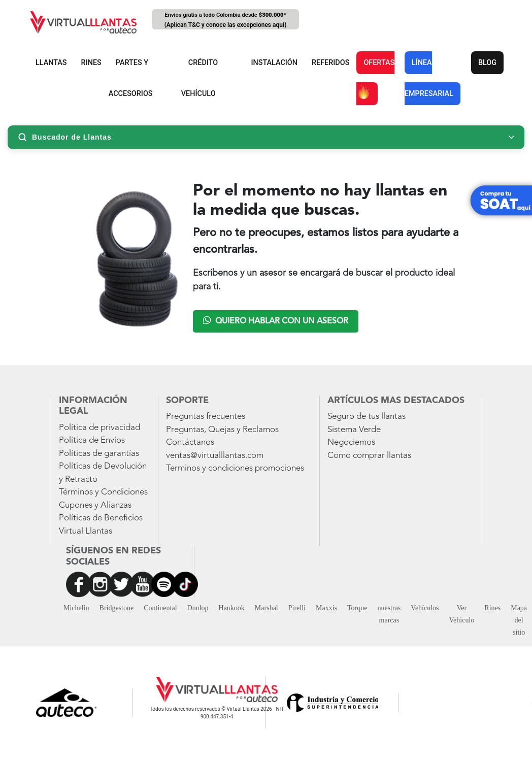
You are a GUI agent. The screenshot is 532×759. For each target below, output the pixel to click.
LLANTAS (51, 63)
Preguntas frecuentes (206, 417)
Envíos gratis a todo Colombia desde (225, 21)
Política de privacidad (99, 428)
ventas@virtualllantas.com (215, 456)
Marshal (267, 608)
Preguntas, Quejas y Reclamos (222, 430)
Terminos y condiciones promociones (235, 468)
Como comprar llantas (369, 456)
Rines (492, 608)
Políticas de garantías (99, 454)
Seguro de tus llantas (367, 417)
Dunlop (198, 608)
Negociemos (351, 442)
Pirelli (297, 608)
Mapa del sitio (519, 620)
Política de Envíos (92, 440)
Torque (357, 608)
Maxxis (326, 608)
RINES (91, 63)
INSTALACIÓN (274, 63)
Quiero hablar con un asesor (276, 320)
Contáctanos (190, 442)
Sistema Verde (354, 430)
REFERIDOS (330, 63)
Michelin (76, 608)
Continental (160, 608)
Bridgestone (117, 608)
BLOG (487, 63)
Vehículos (425, 608)
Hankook (232, 608)
